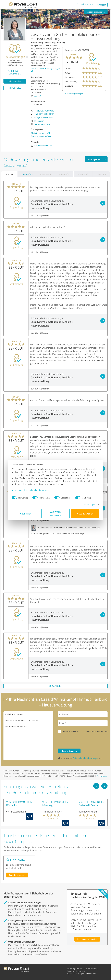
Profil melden (102, 776)
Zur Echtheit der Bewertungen (15, 72)
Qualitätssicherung (91, 969)
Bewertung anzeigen (71, 94)
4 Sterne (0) (46, 174)
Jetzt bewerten (15, 81)
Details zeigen (90, 504)
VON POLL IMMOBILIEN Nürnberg (55, 804)
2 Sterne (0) (83, 174)
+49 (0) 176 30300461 (44, 114)
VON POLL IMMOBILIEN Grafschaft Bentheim (91, 804)
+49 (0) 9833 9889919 (44, 111)
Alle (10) (9, 174)
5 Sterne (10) (27, 174)
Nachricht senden (69, 751)
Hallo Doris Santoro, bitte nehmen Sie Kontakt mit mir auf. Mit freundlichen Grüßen (28, 736)
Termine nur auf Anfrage (41, 136)
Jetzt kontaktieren (96, 12)
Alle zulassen (85, 514)
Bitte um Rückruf (70, 731)
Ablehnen (26, 514)
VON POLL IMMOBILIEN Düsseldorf (19, 804)
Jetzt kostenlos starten (87, 939)
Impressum (17, 490)
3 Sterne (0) (64, 174)
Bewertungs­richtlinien (75, 969)
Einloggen (102, 5)
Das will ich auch (85, 4)
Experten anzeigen (17, 875)
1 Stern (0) (101, 174)
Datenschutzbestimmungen (36, 490)
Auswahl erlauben (56, 514)
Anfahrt (38, 96)
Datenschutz (71, 971)
